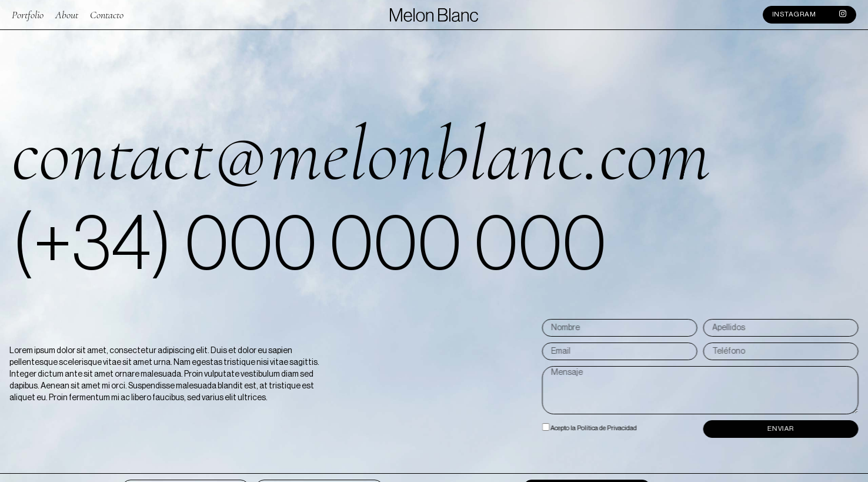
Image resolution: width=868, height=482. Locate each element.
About (67, 14)
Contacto (107, 14)
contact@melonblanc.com (361, 154)
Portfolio (28, 14)
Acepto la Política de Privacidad (660, 429)
